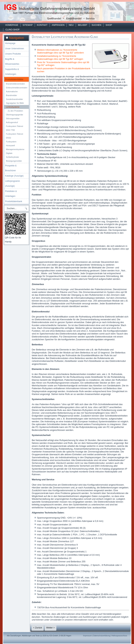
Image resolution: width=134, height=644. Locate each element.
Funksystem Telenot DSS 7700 (14, 128)
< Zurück (38, 628)
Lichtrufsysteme (13, 107)
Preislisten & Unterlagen (11, 194)
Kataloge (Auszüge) (14, 176)
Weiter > (51, 628)
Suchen (96, 25)
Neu (71, 25)
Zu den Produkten (15, 111)
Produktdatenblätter (14, 79)
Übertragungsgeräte (14, 115)
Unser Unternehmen (14, 49)
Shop (109, 25)
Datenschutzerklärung (102, 636)
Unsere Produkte (13, 54)
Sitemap (28, 25)
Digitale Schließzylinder (12, 155)
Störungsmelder (13, 118)
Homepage (12, 25)
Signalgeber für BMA (15, 103)
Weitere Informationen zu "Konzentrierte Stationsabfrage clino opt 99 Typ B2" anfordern (60, 51)
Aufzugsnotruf (12, 122)
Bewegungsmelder (14, 161)
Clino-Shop (12, 30)
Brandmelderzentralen (15, 84)
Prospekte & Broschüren (11, 168)
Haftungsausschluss (119, 636)
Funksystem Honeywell (11, 144)
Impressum (87, 636)
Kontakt (42, 25)
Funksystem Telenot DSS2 (14, 136)
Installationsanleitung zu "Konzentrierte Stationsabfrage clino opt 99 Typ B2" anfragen (60, 57)
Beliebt (83, 25)
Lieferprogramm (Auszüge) (12, 184)
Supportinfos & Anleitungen (12, 72)
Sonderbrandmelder (14, 99)
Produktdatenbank (14, 201)
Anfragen (58, 25)
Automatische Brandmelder (12, 93)
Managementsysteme (15, 149)
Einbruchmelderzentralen (17, 88)
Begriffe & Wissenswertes (12, 62)
